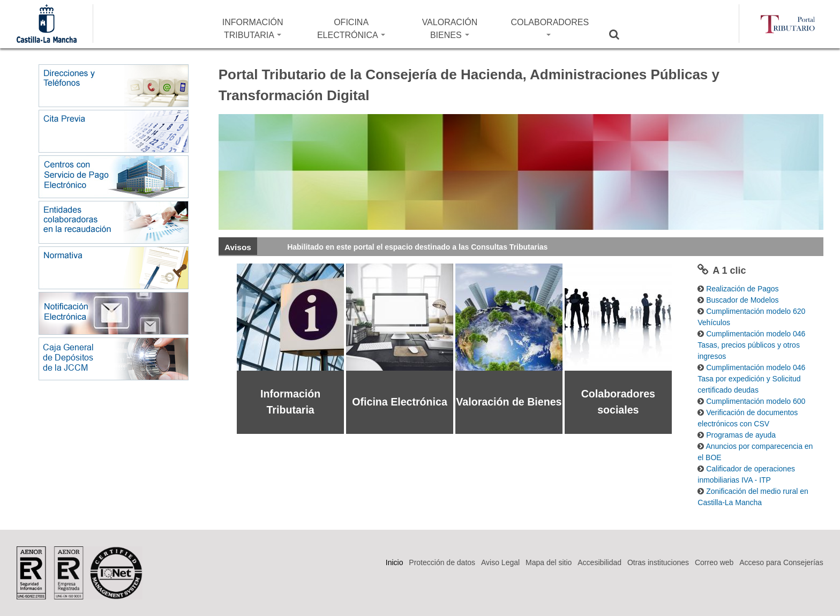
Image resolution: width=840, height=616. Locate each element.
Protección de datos (442, 562)
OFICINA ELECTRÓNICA (351, 29)
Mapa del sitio (549, 562)
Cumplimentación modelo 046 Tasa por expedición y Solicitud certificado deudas (751, 379)
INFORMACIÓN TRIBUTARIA (253, 29)
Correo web (714, 562)
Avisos (238, 247)
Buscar (621, 34)
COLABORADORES (550, 27)
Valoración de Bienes (509, 402)
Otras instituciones (658, 562)
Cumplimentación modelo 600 (756, 401)
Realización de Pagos (742, 289)
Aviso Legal (500, 562)
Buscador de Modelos (742, 300)
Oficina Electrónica (400, 402)
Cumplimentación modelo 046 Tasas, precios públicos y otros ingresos (751, 345)
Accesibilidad (599, 562)
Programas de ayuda (741, 435)
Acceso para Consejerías (781, 562)
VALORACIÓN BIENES (450, 29)
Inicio (395, 562)
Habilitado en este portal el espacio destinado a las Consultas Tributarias (417, 247)
